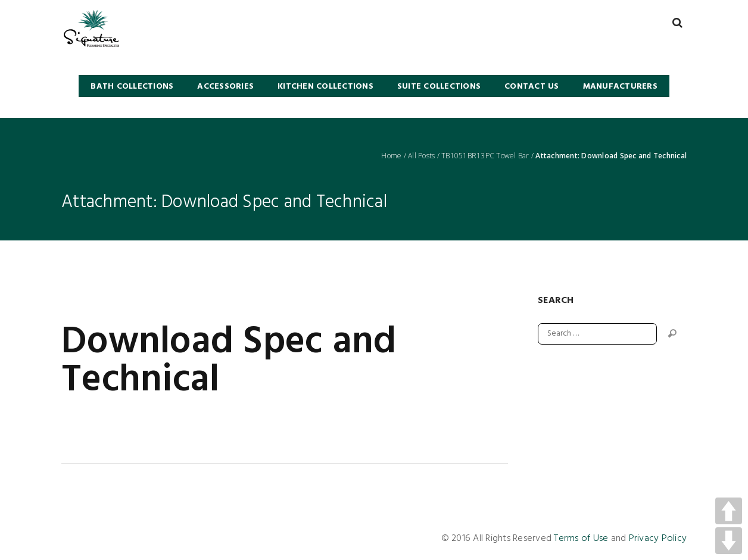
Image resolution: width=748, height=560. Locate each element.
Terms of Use (581, 539)
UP (729, 511)
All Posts (421, 156)
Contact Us (532, 87)
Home (391, 156)
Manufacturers (620, 87)
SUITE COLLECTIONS (439, 87)
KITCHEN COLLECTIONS (325, 87)
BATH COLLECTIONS (132, 87)
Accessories (225, 87)
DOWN (729, 541)
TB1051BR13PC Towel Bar (485, 156)
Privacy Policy (658, 539)
